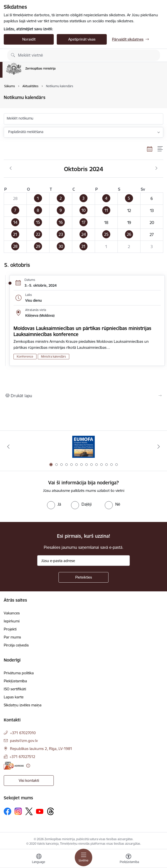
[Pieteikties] (83, 577)
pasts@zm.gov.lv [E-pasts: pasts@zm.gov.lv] (24, 741)
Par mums (12, 637)
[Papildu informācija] (28, 766)
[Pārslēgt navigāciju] (83, 857)
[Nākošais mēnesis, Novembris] (156, 168)
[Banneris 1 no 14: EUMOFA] (83, 447)
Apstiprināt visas (82, 39)
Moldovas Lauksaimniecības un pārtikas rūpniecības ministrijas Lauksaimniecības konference (82, 331)
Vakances (12, 613)
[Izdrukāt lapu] (83, 396)
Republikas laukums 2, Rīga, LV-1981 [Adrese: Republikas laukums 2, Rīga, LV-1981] (41, 749)
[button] (38, 199)
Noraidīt (29, 39)
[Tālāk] (159, 447)
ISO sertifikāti (15, 689)
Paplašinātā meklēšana (26, 132)
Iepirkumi (12, 621)
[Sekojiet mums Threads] (50, 811)
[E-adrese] (14, 766)
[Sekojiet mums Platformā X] (29, 811)
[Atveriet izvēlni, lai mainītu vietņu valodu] (39, 859)
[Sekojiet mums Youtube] (40, 811)
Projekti (10, 629)
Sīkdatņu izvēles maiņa (23, 705)
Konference (25, 356)
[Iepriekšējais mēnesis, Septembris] (11, 168)
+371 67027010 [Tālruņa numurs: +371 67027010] (23, 733)
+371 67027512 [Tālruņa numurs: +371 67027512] (22, 757)
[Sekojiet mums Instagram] (18, 811)
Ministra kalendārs (53, 356)
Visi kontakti (29, 780)
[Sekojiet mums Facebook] (7, 811)
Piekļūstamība (15, 681)
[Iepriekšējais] (8, 447)
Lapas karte (14, 697)
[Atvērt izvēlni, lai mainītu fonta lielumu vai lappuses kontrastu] (128, 859)
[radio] (54, 504)
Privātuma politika (19, 673)
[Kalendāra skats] (150, 149)
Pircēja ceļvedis (16, 645)
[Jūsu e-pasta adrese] (83, 561)
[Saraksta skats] (160, 149)
